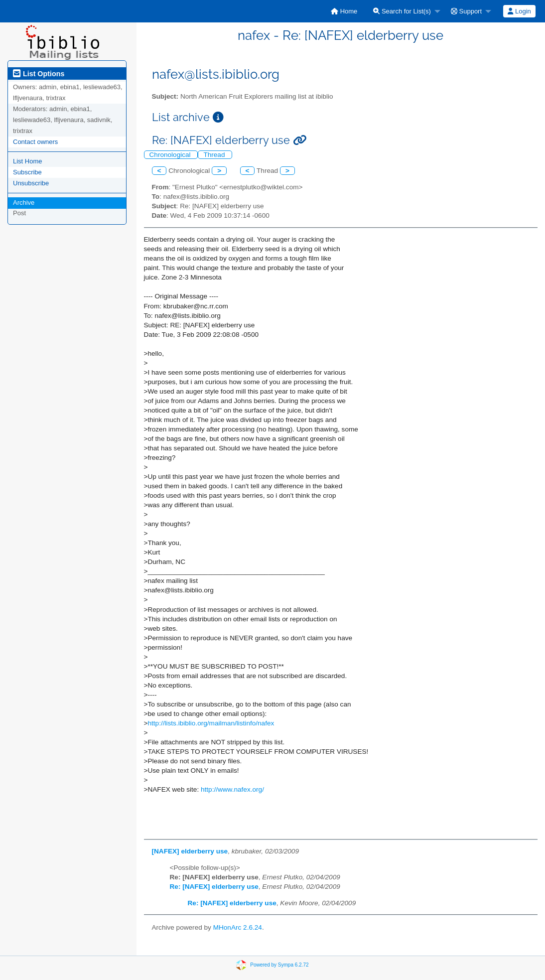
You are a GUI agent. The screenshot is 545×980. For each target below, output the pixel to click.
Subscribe (27, 172)
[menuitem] (344, 11)
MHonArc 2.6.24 (238, 927)
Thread (215, 155)
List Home (28, 161)
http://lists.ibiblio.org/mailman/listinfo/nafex (211, 723)
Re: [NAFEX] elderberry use (214, 887)
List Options (39, 74)
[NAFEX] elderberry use (190, 851)
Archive (24, 203)
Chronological (171, 155)
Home (344, 11)
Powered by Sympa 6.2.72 (279, 965)
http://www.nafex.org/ (232, 789)
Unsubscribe (31, 183)
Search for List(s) (402, 11)
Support (466, 11)
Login (519, 11)
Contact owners (35, 142)
